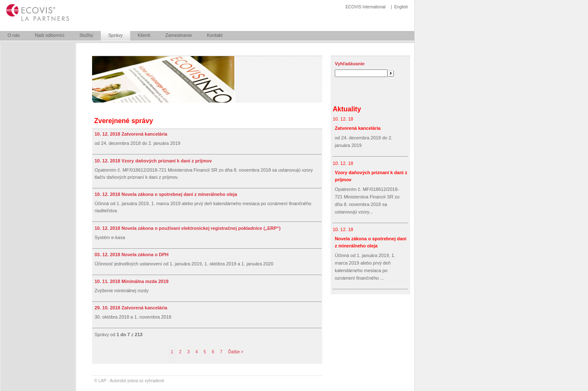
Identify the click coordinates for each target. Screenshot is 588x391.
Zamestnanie (179, 35)
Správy (116, 35)
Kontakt (215, 35)
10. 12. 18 (343, 119)
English (401, 7)
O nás (14, 35)
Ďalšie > (236, 352)
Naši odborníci (49, 35)
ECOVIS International (366, 7)
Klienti (144, 35)
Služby (86, 35)
